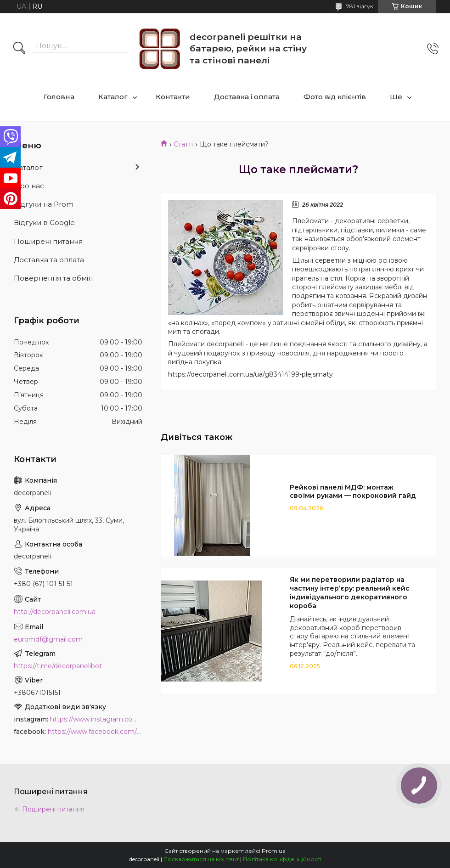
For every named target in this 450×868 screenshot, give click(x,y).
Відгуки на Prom (44, 204)
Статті (183, 144)
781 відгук (360, 6)
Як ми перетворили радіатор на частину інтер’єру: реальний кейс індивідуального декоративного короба (350, 593)
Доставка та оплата (49, 260)
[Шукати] (19, 49)
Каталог (113, 97)
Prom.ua (274, 851)
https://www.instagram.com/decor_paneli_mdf (96, 719)
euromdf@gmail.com (48, 639)
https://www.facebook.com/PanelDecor (95, 732)
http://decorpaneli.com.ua (55, 612)
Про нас (29, 186)
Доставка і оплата (247, 97)
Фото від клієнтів (335, 97)
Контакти (173, 97)
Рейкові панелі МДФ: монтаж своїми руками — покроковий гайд (353, 492)
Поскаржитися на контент (201, 859)
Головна (59, 97)
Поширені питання (48, 241)
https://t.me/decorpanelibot (58, 666)
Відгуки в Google (44, 223)
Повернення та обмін (53, 278)
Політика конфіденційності (282, 859)
